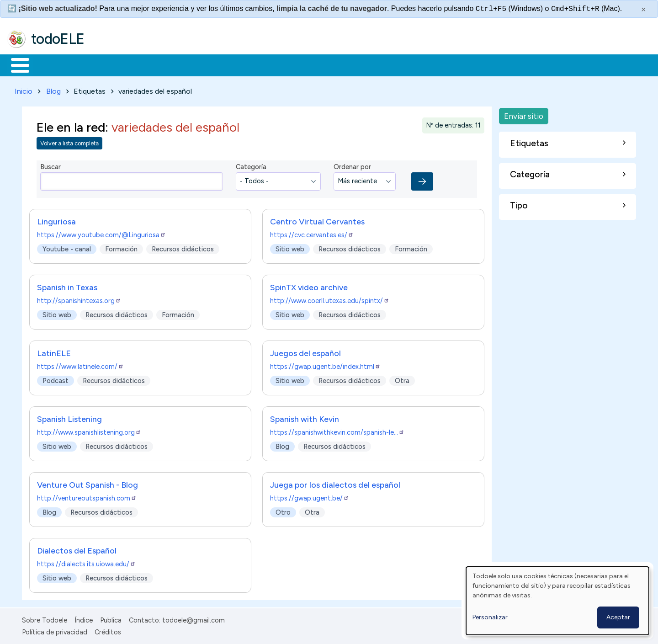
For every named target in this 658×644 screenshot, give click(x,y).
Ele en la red (71, 125)
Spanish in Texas (67, 285)
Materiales (51, 64)
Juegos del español (305, 351)
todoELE (58, 39)
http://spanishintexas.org (79, 299)
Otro (283, 511)
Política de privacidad (55, 630)
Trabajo (165, 64)
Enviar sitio (524, 114)
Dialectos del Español (77, 549)
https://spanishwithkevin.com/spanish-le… (337, 431)
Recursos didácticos (183, 247)
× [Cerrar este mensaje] (644, 10)
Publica (111, 618)
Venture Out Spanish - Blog (88, 483)
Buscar (375, 64)
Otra (402, 379)
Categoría (251, 165)
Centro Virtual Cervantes (317, 220)
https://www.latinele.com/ (80, 365)
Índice (84, 618)
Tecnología (273, 64)
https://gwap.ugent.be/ (310, 496)
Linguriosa (56, 220)
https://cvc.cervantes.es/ (312, 233)
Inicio (15, 64)
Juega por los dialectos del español (335, 483)
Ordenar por (352, 165)
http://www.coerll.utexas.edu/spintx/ (330, 299)
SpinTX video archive (309, 285)
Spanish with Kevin (305, 417)
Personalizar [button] (490, 617)
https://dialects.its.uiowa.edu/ (86, 562)
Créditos (108, 630)
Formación (110, 64)
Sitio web (290, 247)
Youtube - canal (67, 247)
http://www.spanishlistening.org (89, 431)
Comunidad (334, 64)
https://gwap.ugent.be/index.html (325, 365)
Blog (53, 89)
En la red (216, 64)
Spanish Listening (69, 417)
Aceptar (618, 617)
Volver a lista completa (69, 142)
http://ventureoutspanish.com (87, 496)
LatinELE (54, 351)
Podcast (56, 379)
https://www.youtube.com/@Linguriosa (101, 233)
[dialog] (557, 601)
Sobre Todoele (45, 618)
